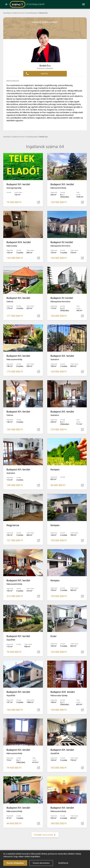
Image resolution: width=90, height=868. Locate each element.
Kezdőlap (7, 13)
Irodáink (15, 13)
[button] (45, 74)
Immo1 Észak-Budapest (29, 13)
